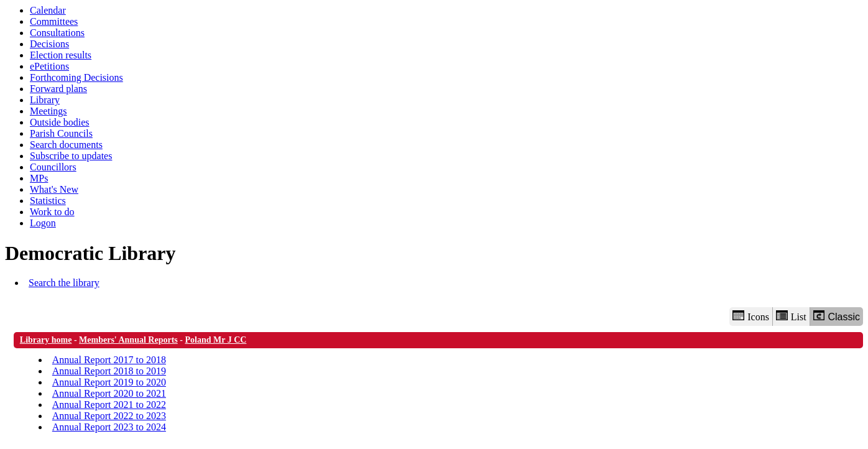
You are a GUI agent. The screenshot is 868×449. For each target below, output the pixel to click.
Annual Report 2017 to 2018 (109, 360)
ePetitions (49, 66)
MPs (39, 178)
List (791, 316)
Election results (61, 55)
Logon (43, 223)
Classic (837, 316)
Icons (750, 316)
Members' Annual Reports (128, 340)
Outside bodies (60, 122)
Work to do (52, 212)
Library (45, 100)
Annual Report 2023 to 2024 (109, 427)
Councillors (53, 167)
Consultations (57, 33)
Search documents (66, 145)
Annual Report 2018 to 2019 (109, 371)
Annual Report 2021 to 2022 (109, 405)
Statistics (48, 201)
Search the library (64, 283)
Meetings (48, 111)
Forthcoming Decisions (76, 77)
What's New (54, 189)
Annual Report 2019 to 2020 (109, 382)
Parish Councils (61, 133)
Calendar (48, 10)
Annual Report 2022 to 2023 (109, 416)
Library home (46, 340)
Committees (54, 21)
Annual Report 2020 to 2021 (109, 393)
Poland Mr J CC (215, 340)
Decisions (49, 44)
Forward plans (58, 89)
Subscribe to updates (71, 156)
